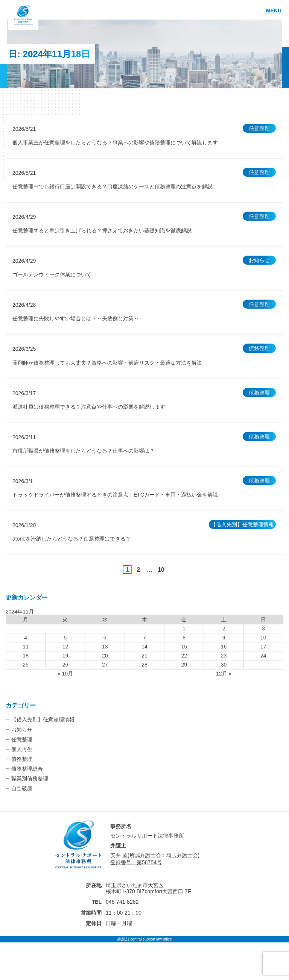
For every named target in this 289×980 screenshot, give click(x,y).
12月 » (224, 674)
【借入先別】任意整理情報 (43, 719)
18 (26, 656)
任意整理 (22, 739)
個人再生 (22, 749)
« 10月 (65, 674)
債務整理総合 (27, 769)
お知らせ (22, 730)
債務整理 (22, 759)
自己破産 (22, 788)
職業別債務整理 (30, 779)
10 (161, 570)
